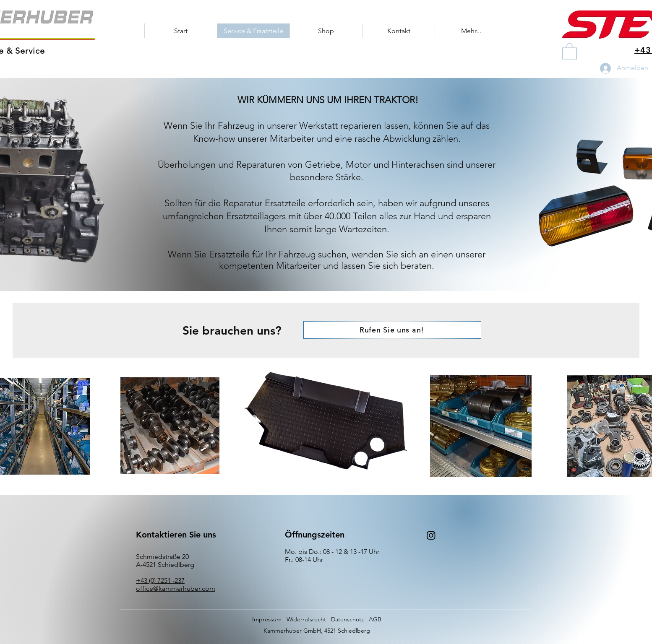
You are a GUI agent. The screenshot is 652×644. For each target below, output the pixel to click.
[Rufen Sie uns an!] (392, 330)
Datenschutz (347, 619)
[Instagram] (431, 535)
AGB (375, 619)
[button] (570, 51)
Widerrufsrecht (306, 619)
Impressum (267, 619)
